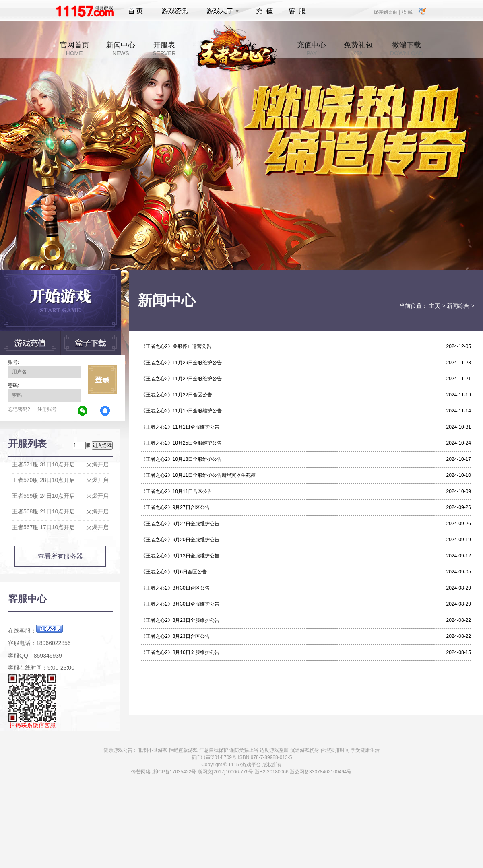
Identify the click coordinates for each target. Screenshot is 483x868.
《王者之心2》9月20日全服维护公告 (180, 540)
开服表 (164, 49)
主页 (435, 306)
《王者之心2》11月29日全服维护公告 (181, 363)
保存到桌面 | (387, 12)
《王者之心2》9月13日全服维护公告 (180, 556)
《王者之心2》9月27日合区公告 (175, 507)
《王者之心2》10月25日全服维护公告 (181, 443)
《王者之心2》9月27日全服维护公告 (180, 524)
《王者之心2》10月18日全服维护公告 (181, 459)
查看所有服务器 (60, 556)
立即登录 (102, 379)
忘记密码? (19, 409)
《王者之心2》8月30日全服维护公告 (180, 604)
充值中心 (312, 49)
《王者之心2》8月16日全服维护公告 (180, 652)
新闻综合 (458, 306)
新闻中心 (121, 49)
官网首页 (74, 49)
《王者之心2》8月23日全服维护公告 (180, 620)
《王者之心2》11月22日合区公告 (176, 395)
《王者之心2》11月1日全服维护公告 (180, 427)
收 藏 (407, 12)
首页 (135, 11)
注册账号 (47, 409)
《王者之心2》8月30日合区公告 (175, 588)
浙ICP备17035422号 (174, 772)
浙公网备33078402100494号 (321, 772)
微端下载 (407, 49)
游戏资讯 (175, 11)
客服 (298, 11)
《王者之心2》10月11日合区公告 (176, 491)
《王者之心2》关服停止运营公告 (176, 346)
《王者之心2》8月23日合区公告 (175, 636)
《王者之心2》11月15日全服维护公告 (181, 411)
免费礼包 (358, 49)
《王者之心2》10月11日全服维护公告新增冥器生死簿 (198, 475)
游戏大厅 (221, 11)
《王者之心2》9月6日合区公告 (174, 572)
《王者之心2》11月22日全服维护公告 (181, 379)
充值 (264, 11)
